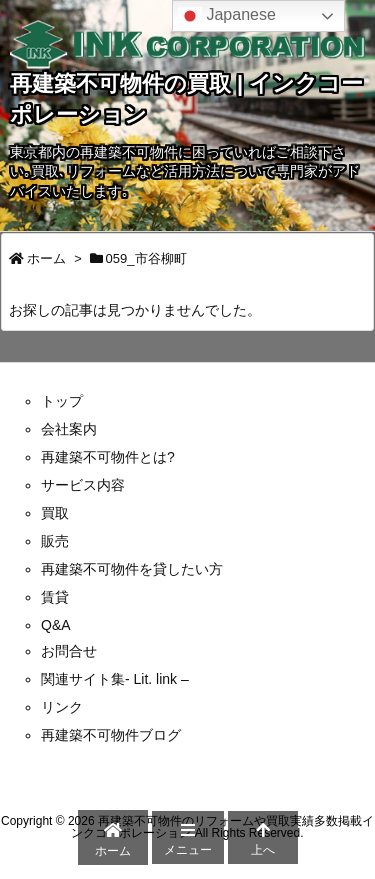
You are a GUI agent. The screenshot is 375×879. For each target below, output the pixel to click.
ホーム (46, 258)
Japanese (227, 16)
